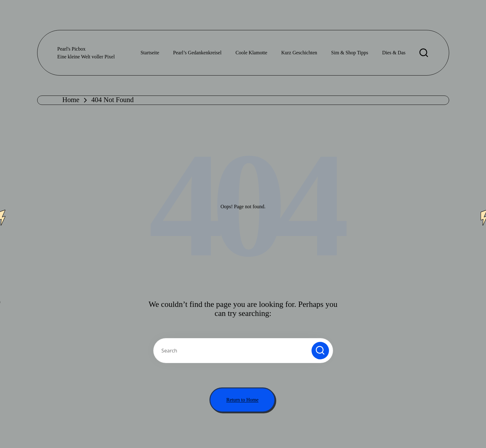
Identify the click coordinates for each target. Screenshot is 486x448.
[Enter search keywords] (243, 351)
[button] (320, 351)
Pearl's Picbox (71, 49)
